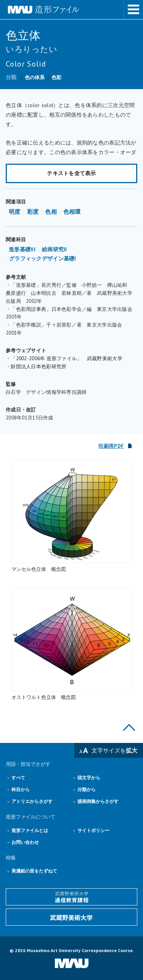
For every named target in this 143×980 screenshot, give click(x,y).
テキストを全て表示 (71, 173)
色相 (51, 212)
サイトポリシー (93, 830)
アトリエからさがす (32, 801)
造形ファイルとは (30, 830)
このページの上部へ (129, 727)
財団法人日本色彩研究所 (39, 366)
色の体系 (35, 77)
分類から (87, 789)
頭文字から (89, 778)
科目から (21, 789)
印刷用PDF (111, 446)
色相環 (72, 212)
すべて (18, 778)
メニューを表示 (133, 10)
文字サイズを (114, 750)
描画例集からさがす (98, 801)
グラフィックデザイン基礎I (43, 258)
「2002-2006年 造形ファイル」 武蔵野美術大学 (67, 358)
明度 (15, 212)
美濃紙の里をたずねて (34, 871)
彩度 (33, 212)
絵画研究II (55, 249)
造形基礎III (22, 249)
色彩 (57, 77)
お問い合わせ (25, 842)
